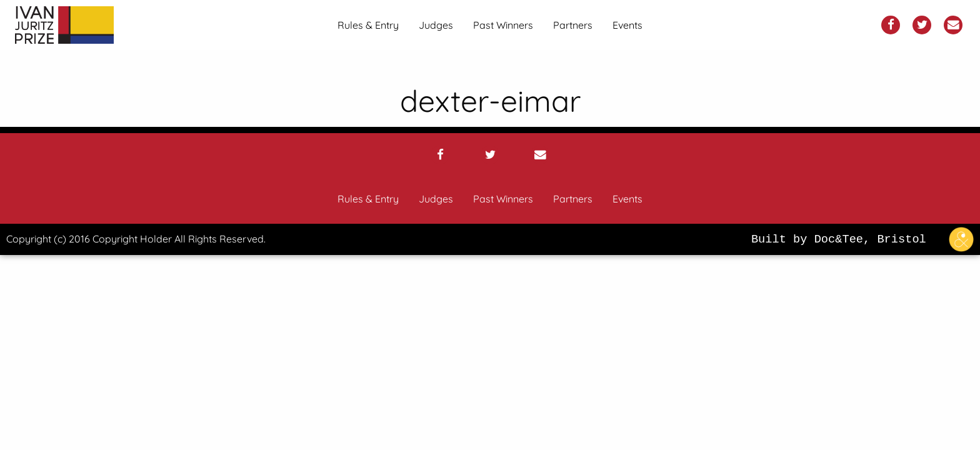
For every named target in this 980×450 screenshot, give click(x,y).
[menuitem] (368, 25)
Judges (436, 25)
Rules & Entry (368, 25)
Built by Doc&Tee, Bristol (866, 239)
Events (627, 25)
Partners (573, 25)
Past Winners (503, 25)
